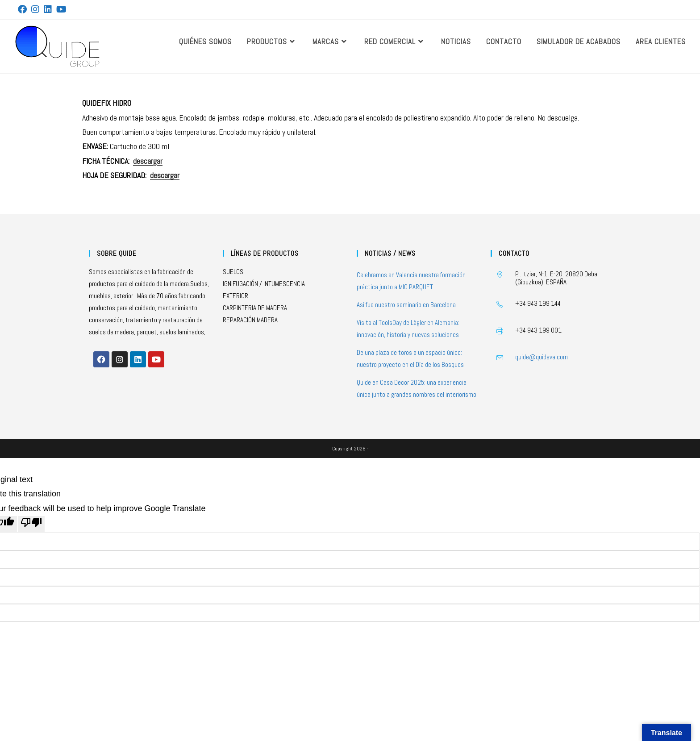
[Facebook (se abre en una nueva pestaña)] (23, 9)
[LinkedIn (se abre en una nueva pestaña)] (48, 9)
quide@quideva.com (542, 357)
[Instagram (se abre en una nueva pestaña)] (35, 9)
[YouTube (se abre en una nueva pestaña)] (61, 9)
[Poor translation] (31, 524)
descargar (148, 161)
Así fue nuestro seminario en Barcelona (406, 305)
